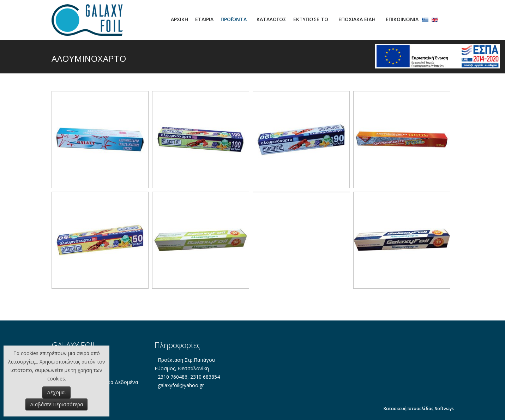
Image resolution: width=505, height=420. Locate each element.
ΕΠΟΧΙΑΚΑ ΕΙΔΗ (357, 19)
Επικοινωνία (402, 19)
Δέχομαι (56, 392)
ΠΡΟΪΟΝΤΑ (234, 19)
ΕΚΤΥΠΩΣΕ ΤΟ (311, 19)
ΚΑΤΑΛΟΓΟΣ (271, 19)
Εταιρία (204, 19)
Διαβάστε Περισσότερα (56, 404)
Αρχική (179, 19)
